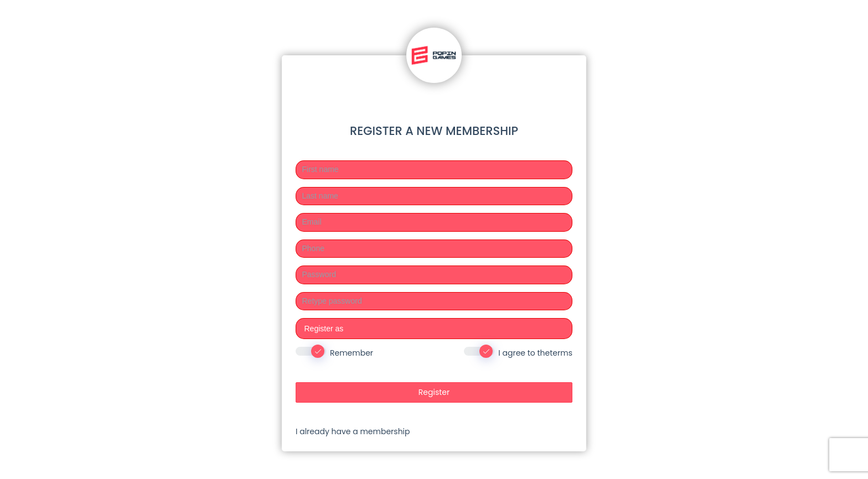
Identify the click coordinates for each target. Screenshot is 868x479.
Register (434, 392)
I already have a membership (353, 431)
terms (561, 353)
